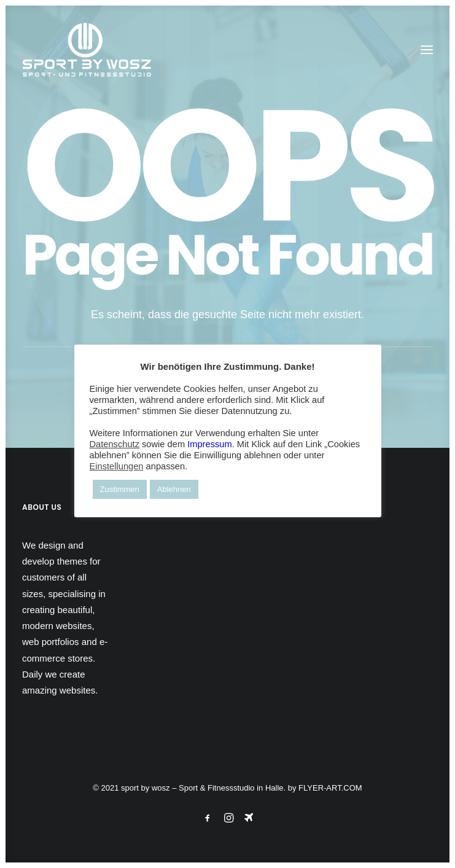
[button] (427, 50)
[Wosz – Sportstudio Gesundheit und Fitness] (93, 50)
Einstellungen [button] (117, 466)
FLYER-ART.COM (330, 788)
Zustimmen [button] (120, 489)
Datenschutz (115, 444)
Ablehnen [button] (174, 489)
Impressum (209, 444)
